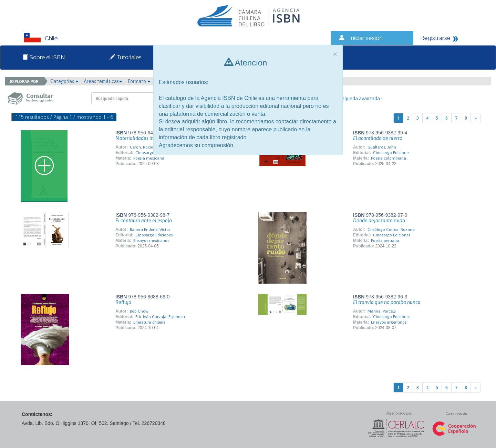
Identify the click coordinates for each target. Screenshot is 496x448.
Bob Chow (139, 311)
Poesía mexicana (149, 158)
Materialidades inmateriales (146, 138)
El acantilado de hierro (378, 138)
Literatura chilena (149, 322)
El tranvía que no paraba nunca (387, 302)
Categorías (64, 81)
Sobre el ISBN (44, 57)
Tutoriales (126, 57)
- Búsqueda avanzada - (358, 99)
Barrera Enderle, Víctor (150, 230)
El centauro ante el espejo (144, 221)
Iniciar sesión (366, 38)
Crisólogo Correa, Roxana (391, 230)
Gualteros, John (382, 147)
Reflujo (123, 302)
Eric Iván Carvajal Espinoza (160, 317)
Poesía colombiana (389, 158)
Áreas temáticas (103, 81)
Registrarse (435, 38)
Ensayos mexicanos (151, 241)
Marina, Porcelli (382, 311)
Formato (139, 81)
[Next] (476, 118)
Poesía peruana (385, 241)
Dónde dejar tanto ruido (379, 221)
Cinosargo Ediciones (392, 153)
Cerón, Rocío (142, 147)
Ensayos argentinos (389, 322)
